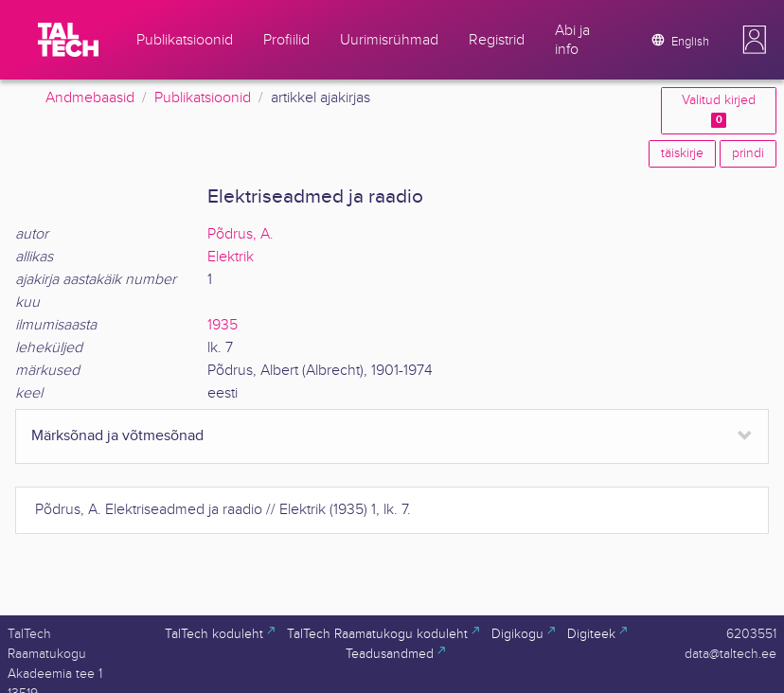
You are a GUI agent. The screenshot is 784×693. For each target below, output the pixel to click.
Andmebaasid (90, 98)
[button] (755, 40)
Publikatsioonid (203, 98)
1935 (223, 325)
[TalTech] (68, 40)
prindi (748, 153)
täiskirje (682, 153)
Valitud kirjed (719, 110)
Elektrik (231, 257)
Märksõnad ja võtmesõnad (117, 436)
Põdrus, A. (241, 234)
